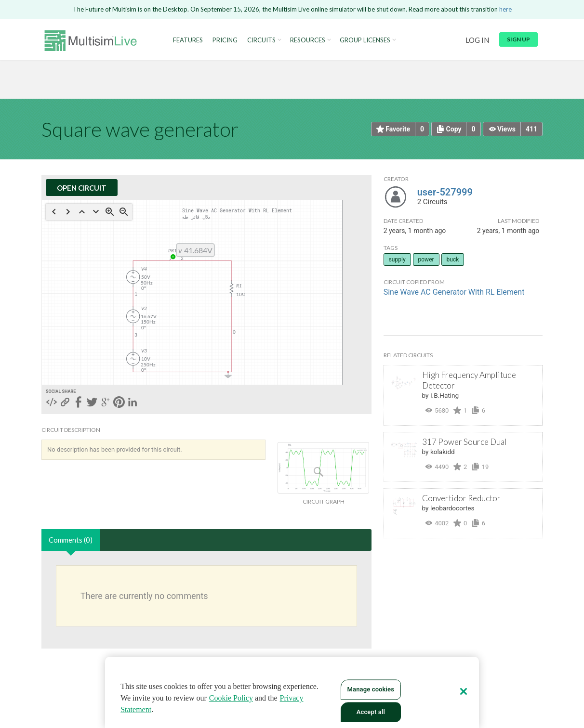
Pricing (225, 40)
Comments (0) (71, 540)
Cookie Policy (231, 698)
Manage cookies (371, 689)
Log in (477, 40)
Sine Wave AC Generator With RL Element (454, 292)
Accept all (371, 712)
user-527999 (445, 192)
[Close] (464, 691)
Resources (308, 40)
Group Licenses (365, 40)
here (505, 9)
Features (188, 40)
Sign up (518, 39)
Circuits (261, 40)
